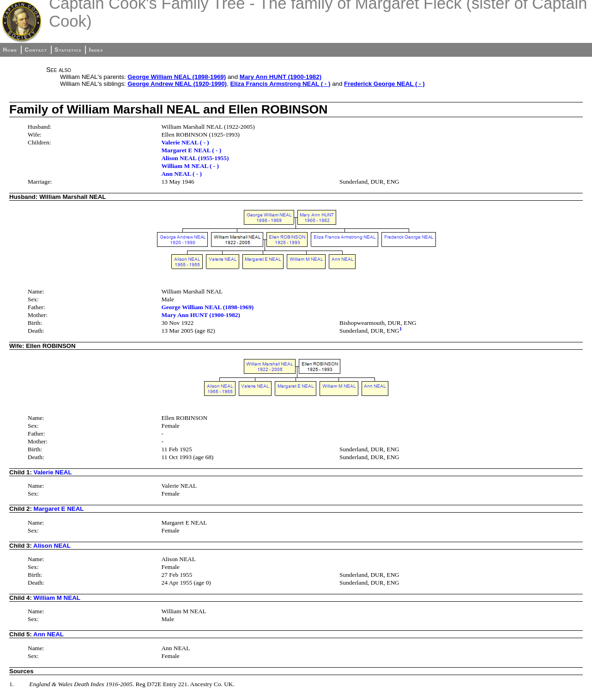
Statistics (68, 50)
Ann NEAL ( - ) (181, 174)
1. (12, 684)
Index (96, 50)
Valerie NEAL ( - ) (185, 142)
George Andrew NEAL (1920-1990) (177, 84)
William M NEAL (57, 598)
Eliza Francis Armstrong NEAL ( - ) (280, 84)
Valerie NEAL (53, 472)
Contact (36, 50)
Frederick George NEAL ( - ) (384, 84)
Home (10, 50)
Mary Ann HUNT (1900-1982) (281, 77)
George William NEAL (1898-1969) (177, 77)
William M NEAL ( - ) (190, 166)
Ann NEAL (48, 634)
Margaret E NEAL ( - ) (191, 150)
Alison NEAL (52, 546)
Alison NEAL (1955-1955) (195, 158)
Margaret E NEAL (59, 509)
